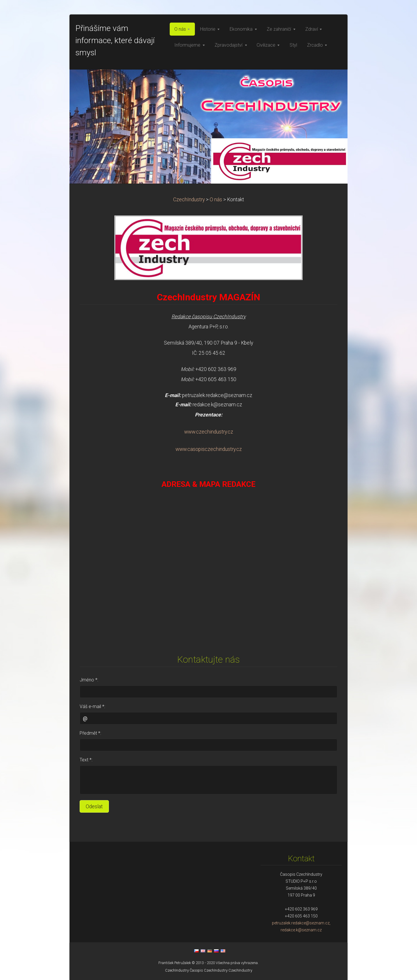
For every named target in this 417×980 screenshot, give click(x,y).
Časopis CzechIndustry (209, 970)
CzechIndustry (189, 200)
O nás (216, 200)
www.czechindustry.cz (209, 432)
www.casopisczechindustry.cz (209, 449)
